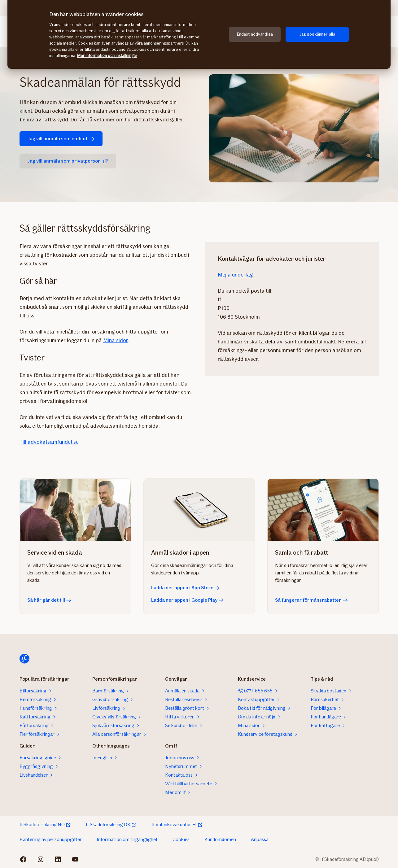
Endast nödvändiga (255, 34)
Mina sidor (116, 340)
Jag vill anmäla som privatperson (68, 161)
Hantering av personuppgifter (51, 839)
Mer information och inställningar (107, 56)
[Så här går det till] (75, 510)
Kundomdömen (220, 839)
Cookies (181, 839)
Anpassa (260, 839)
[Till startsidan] (24, 659)
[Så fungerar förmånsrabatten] (323, 510)
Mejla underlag (235, 275)
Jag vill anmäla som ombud (61, 139)
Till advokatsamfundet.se (49, 442)
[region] (199, 34)
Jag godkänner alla (317, 34)
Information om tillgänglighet (127, 839)
